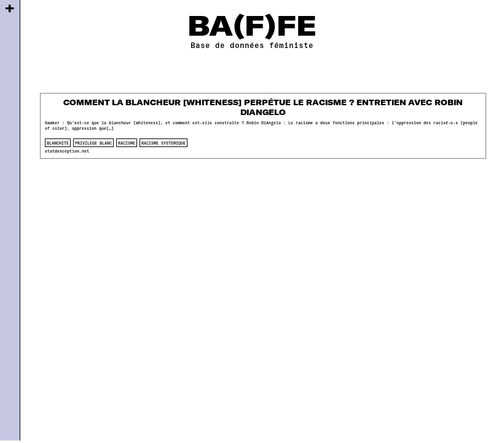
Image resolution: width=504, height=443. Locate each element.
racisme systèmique (163, 143)
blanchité (58, 143)
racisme (127, 143)
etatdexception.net (67, 151)
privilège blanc (93, 143)
